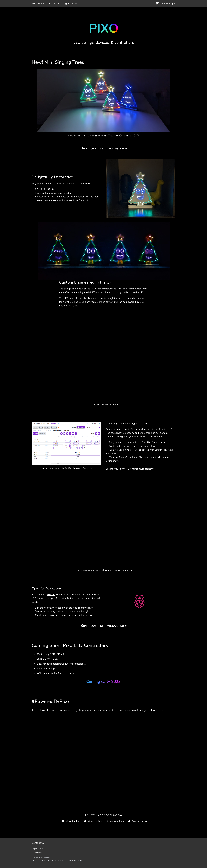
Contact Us (38, 843)
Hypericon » (37, 848)
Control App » (168, 4)
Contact (76, 4)
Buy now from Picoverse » (104, 148)
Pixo (34, 4)
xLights (66, 4)
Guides (42, 4)
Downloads (54, 4)
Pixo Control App (82, 200)
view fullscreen (85, 468)
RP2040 (51, 595)
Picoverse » (37, 853)
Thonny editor (85, 608)
